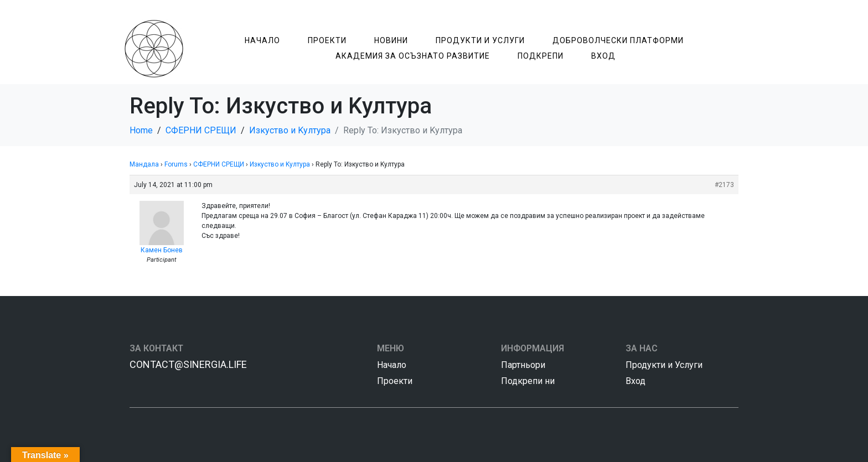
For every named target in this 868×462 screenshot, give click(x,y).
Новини (391, 40)
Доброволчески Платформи (618, 40)
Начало (262, 40)
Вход (603, 56)
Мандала (144, 164)
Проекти (327, 40)
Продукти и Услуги (480, 40)
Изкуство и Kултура (280, 164)
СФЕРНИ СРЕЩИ (219, 164)
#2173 (724, 185)
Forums (176, 164)
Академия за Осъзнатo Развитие (413, 56)
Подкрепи (541, 56)
